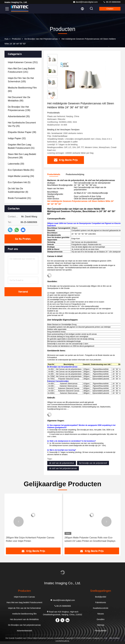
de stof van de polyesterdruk (62, 463)
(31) (21, 146)
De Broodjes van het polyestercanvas (41, 39)
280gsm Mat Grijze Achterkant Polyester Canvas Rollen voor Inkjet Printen (30, 539)
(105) (21, 80)
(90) (19, 99)
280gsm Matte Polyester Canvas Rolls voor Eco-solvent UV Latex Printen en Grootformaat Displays (90, 539)
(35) (19, 116)
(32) (17, 138)
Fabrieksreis (101, 602)
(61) (21, 170)
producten (16, 39)
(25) (22, 124)
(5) (19, 182)
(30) (16, 164)
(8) (18, 190)
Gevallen (101, 619)
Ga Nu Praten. (23, 239)
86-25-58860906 (112, 2)
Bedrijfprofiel (101, 597)
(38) (22, 132)
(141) (21, 70)
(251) (23, 62)
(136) (19, 109)
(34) (21, 176)
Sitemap (101, 625)
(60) (22, 89)
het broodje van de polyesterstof (93, 463)
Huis (6, 39)
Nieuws (101, 614)
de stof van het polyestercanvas (63, 468)
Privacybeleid (101, 631)
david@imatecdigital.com (85, 2)
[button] (52, 98)
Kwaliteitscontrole (101, 608)
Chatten (110, 9)
